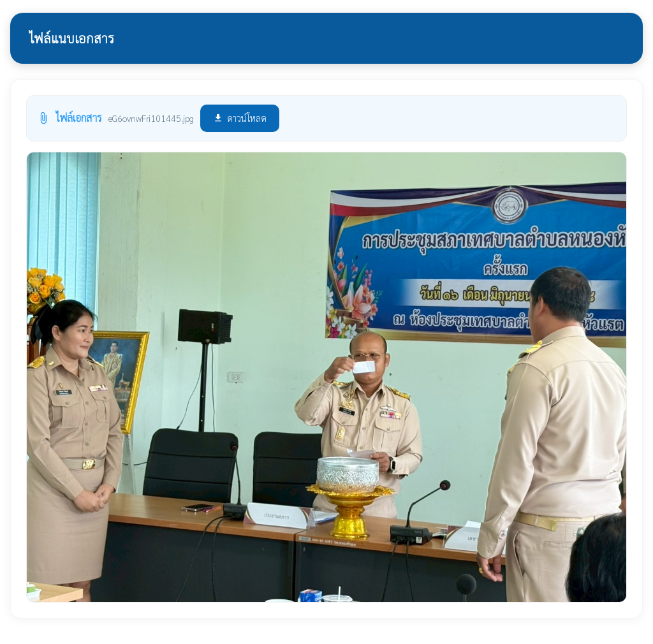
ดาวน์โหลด (240, 118)
